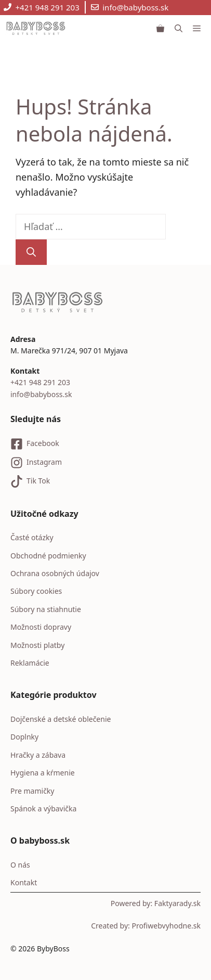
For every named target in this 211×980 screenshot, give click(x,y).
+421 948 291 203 (48, 7)
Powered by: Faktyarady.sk (156, 903)
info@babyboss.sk (135, 7)
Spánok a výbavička (43, 809)
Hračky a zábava (38, 755)
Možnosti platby (37, 645)
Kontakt (24, 882)
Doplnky (24, 737)
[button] (179, 28)
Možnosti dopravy (41, 627)
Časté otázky (32, 537)
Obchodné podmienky (48, 556)
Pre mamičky (32, 791)
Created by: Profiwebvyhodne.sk (146, 926)
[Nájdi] (31, 252)
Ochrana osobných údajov (55, 573)
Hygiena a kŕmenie (43, 773)
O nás (20, 865)
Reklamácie (30, 663)
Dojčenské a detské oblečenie (61, 719)
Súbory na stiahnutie (46, 609)
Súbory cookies (36, 591)
